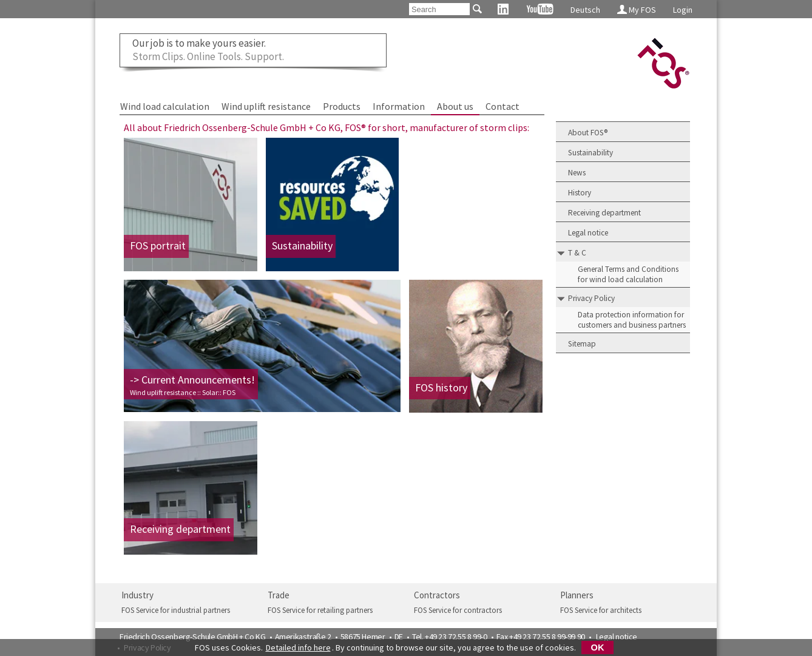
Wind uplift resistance (266, 106)
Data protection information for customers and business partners (632, 320)
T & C (577, 253)
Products (342, 106)
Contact (502, 106)
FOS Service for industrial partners (176, 610)
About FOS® (588, 133)
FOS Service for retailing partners (320, 610)
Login (683, 10)
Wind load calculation (165, 106)
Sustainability (590, 153)
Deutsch (585, 10)
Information (399, 106)
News (577, 173)
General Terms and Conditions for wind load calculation (628, 274)
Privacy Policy (591, 298)
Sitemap (582, 344)
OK (598, 648)
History (580, 193)
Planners (577, 595)
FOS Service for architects (601, 610)
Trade (279, 595)
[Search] (439, 9)
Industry (137, 595)
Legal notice (588, 233)
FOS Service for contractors (458, 610)
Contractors (437, 595)
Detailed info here (298, 648)
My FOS (637, 10)
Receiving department (604, 213)
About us (455, 106)
